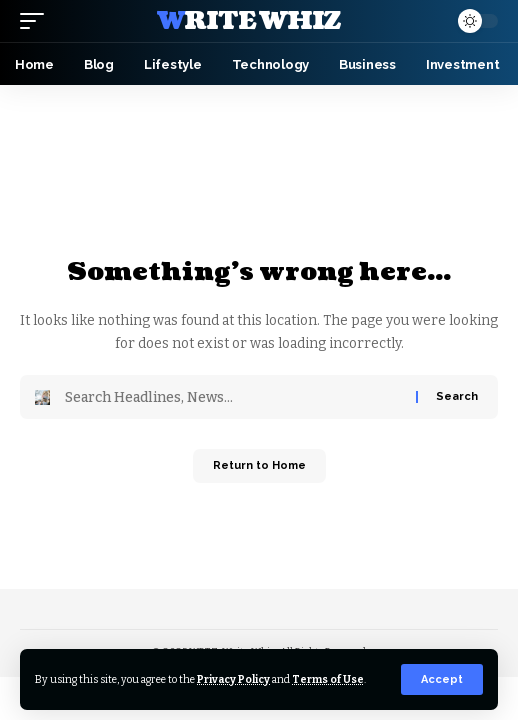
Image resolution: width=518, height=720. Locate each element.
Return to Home (259, 465)
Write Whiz (249, 21)
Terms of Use (328, 679)
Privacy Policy (233, 679)
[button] (442, 679)
